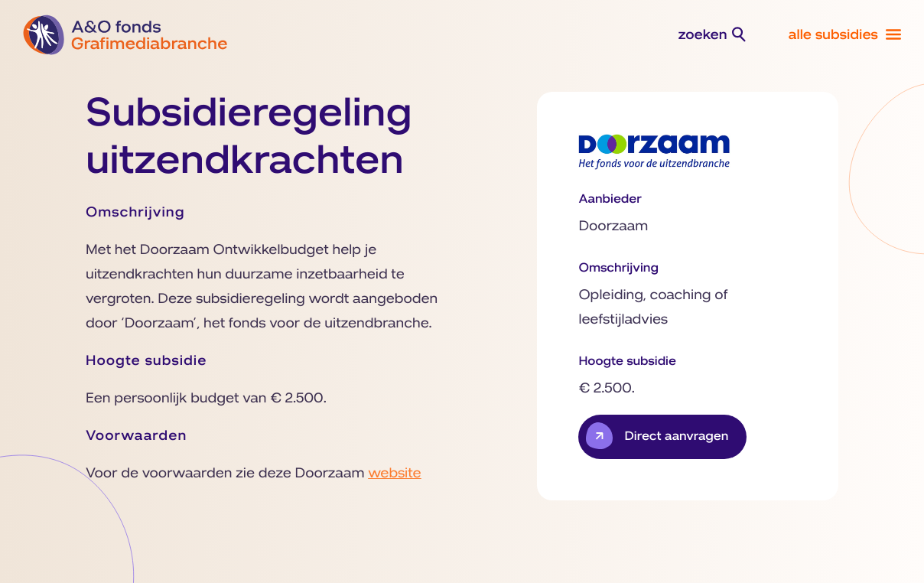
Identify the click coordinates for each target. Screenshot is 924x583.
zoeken (703, 35)
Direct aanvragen (676, 437)
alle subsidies (833, 35)
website (395, 474)
